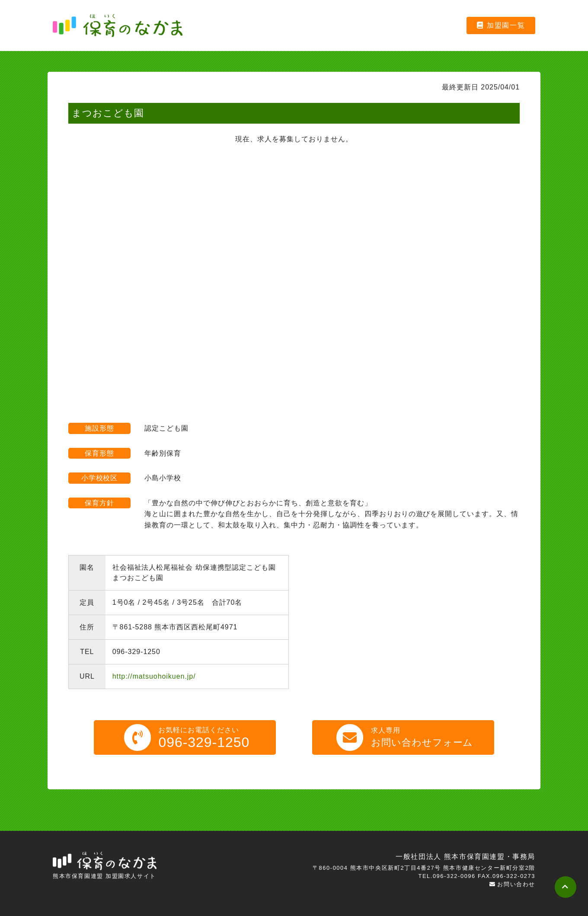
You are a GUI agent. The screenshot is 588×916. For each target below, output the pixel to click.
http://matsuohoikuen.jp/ (154, 676)
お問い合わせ (512, 884)
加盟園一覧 (501, 25)
